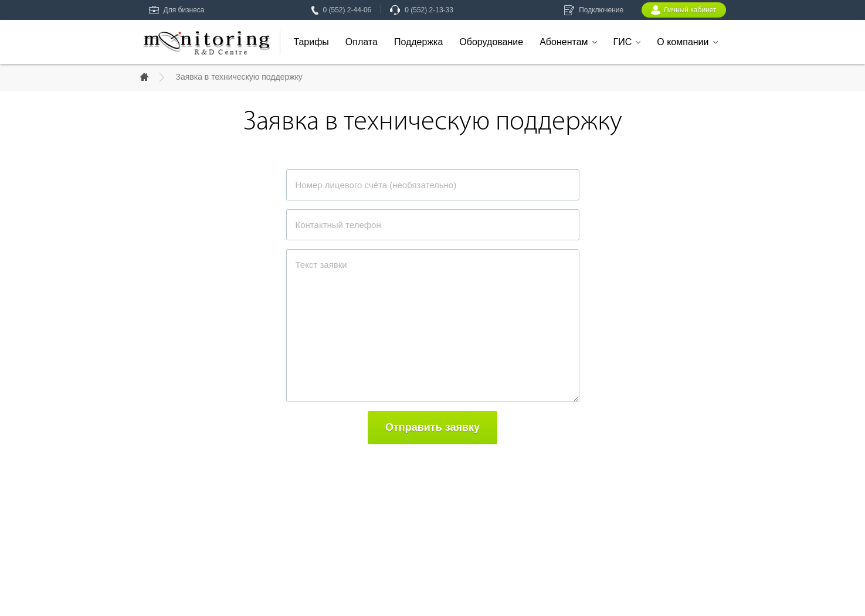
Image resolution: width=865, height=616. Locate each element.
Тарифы (311, 42)
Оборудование (491, 42)
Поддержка (418, 42)
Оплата (362, 42)
